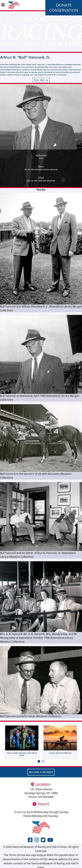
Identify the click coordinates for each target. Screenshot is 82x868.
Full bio (41, 80)
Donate (64, 5)
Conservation (64, 10)
